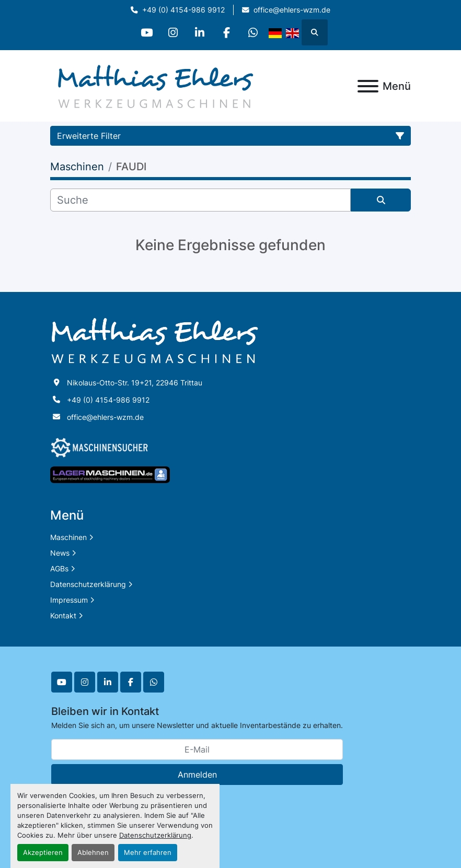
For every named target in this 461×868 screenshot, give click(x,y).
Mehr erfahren (148, 853)
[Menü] (368, 86)
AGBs (59, 568)
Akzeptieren (43, 853)
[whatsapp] (253, 32)
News (60, 553)
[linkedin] (200, 32)
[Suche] (200, 200)
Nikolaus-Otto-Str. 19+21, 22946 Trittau (135, 383)
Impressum (69, 600)
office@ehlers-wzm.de (292, 10)
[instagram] (173, 32)
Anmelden (197, 775)
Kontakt (63, 615)
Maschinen (68, 537)
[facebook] (226, 32)
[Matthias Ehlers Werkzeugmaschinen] (155, 340)
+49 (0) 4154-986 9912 (183, 10)
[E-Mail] (197, 749)
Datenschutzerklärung (155, 835)
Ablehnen (93, 853)
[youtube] (146, 32)
